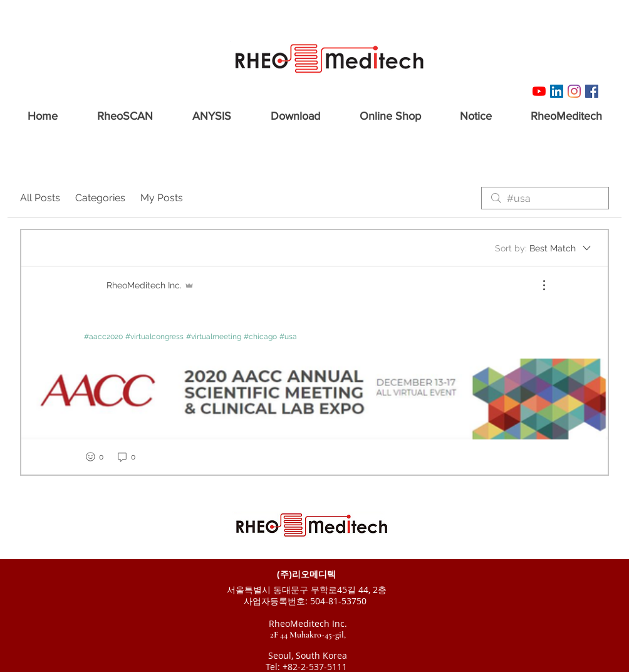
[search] (545, 198)
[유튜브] (539, 91)
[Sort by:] (544, 248)
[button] (125, 111)
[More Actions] (538, 285)
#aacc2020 (103, 337)
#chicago (260, 337)
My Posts (162, 198)
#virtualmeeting (214, 337)
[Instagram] (574, 91)
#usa (288, 337)
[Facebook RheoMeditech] (592, 91)
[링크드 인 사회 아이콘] (557, 91)
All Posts (40, 198)
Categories (100, 198)
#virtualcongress (154, 337)
